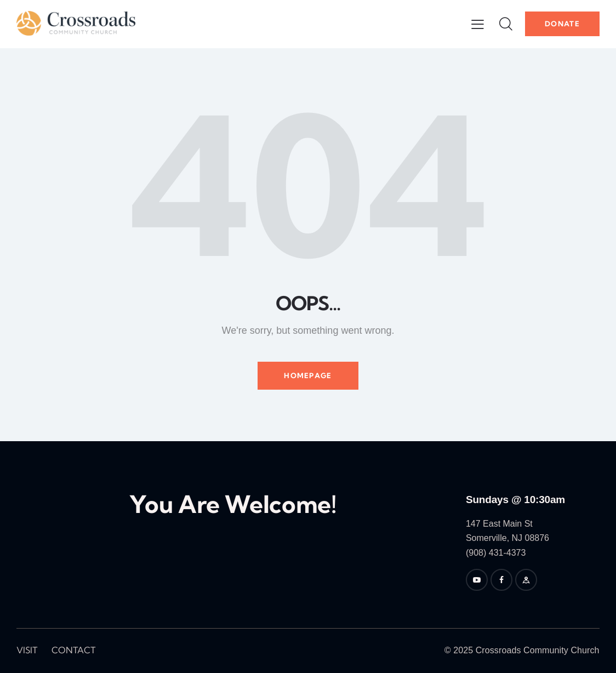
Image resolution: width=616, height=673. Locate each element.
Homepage (308, 375)
